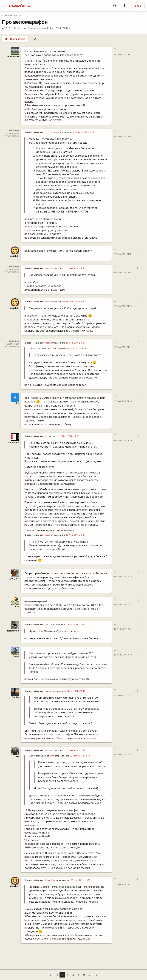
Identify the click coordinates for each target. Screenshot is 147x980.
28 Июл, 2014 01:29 (123, 401)
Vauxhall (14, 256)
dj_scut (42, 28)
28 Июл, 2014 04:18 (123, 577)
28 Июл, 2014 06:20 (123, 605)
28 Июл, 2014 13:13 (122, 755)
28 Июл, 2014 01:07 (123, 55)
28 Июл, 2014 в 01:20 (76, 343)
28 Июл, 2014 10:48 (123, 655)
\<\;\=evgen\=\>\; (52, 132)
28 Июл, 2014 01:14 (122, 273)
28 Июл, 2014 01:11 (122, 137)
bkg (17, 403)
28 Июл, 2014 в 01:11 (75, 268)
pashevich (13, 443)
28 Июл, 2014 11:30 (122, 695)
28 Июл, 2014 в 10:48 (75, 691)
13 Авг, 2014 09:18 (59, 28)
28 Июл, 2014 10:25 (123, 629)
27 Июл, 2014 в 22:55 (76, 625)
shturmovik (13, 57)
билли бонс (50, 880)
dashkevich (13, 631)
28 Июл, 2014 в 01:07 (84, 132)
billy (17, 756)
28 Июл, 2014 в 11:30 (75, 750)
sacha (48, 750)
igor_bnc (14, 579)
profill (47, 625)
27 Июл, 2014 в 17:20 (69, 436)
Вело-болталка (12, 15)
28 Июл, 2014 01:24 (123, 347)
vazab (48, 268)
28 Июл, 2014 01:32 (123, 441)
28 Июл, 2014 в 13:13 (80, 880)
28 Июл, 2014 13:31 (122, 884)
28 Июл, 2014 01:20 (123, 306)
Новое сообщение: (26, 28)
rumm (16, 657)
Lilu (17, 607)
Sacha (15, 697)
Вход (138, 6)
